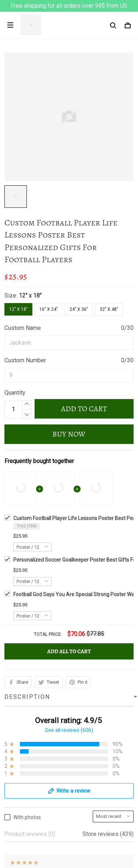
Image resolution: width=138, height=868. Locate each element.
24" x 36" (79, 309)
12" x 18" (30, 296)
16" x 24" (49, 309)
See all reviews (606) (69, 516)
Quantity (15, 393)
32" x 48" (109, 309)
